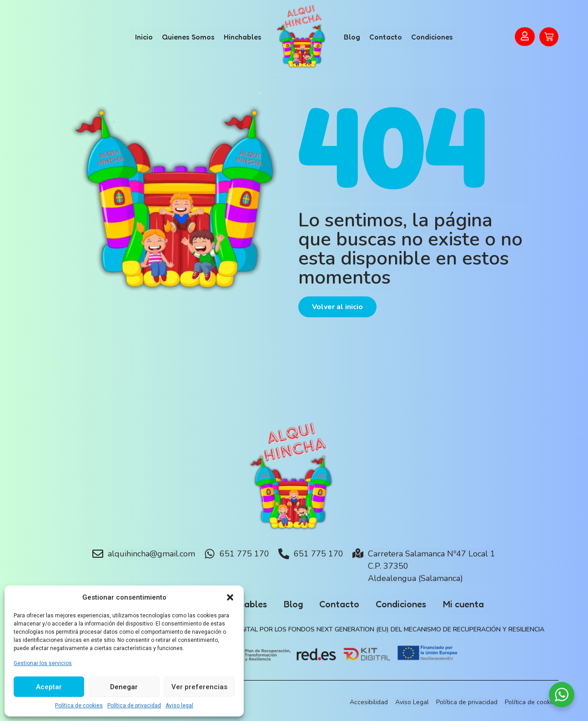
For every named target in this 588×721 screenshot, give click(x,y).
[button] (230, 597)
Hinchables (243, 37)
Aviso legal (179, 706)
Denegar (124, 687)
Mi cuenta (468, 604)
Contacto (386, 37)
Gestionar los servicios (43, 663)
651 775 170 (244, 554)
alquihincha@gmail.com (151, 554)
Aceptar (49, 687)
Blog (352, 37)
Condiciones (432, 37)
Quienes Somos (188, 37)
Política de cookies (79, 706)
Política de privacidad (134, 706)
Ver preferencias (199, 687)
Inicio (144, 37)
